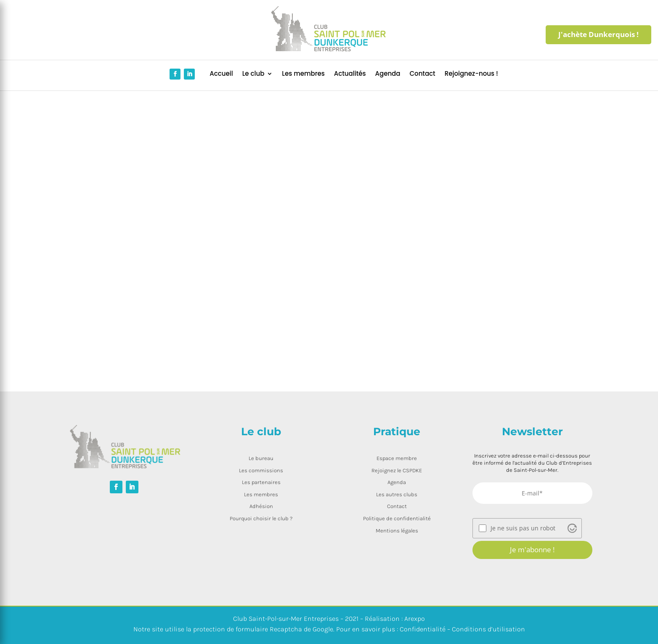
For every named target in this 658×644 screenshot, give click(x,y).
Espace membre (397, 458)
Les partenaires (261, 482)
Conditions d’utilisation (488, 629)
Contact (422, 74)
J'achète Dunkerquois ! (598, 34)
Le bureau (261, 458)
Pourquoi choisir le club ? (261, 518)
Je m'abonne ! (532, 550)
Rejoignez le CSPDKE (397, 470)
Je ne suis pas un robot (523, 528)
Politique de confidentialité (397, 518)
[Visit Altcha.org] (572, 528)
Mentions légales (397, 531)
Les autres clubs (397, 494)
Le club (253, 74)
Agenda (388, 74)
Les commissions (261, 470)
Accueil (221, 74)
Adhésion (261, 506)
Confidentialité (423, 629)
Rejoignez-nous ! (471, 74)
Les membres (303, 74)
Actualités (350, 74)
